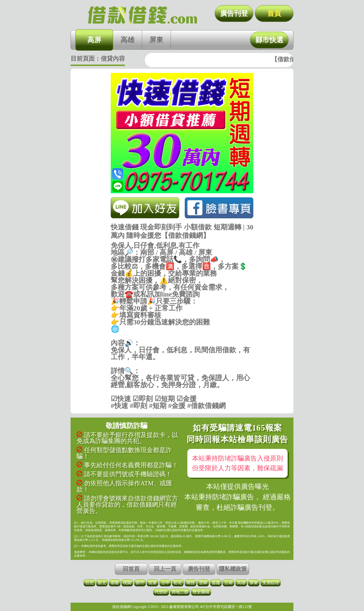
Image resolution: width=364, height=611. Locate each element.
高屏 (94, 40)
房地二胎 (180, 592)
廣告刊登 (234, 13)
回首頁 (131, 569)
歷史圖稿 (201, 592)
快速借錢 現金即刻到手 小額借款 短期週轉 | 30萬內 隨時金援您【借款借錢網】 (143, 15)
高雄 (127, 40)
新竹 (140, 583)
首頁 (274, 13)
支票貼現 (271, 583)
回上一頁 (165, 569)
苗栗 (153, 583)
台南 (228, 583)
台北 (89, 583)
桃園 (127, 583)
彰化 (178, 583)
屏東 (156, 40)
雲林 (203, 583)
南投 (191, 583)
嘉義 (216, 583)
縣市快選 (269, 40)
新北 (102, 583)
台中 (165, 583)
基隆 (115, 583)
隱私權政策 (233, 569)
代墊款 (161, 592)
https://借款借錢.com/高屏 (182, 336)
